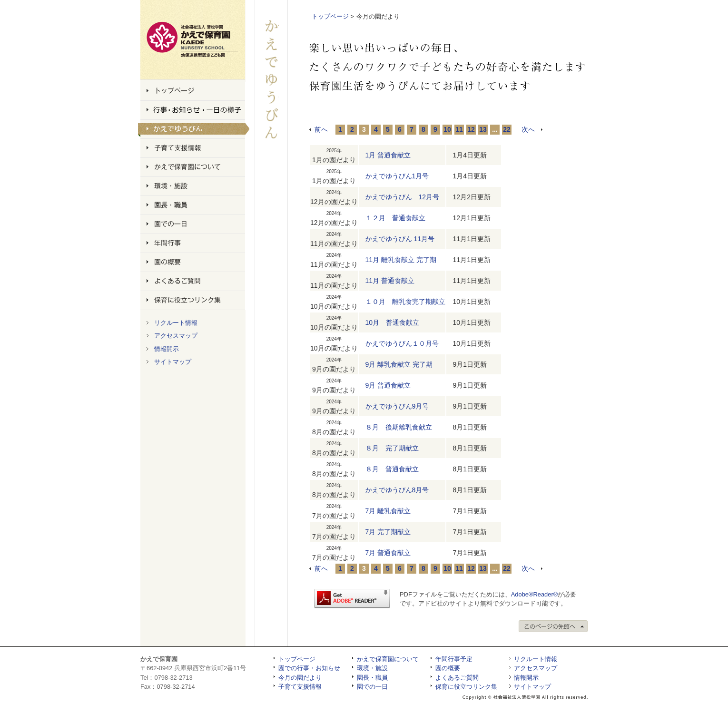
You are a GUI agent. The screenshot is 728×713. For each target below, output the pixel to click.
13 (483, 129)
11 (459, 129)
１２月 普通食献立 (395, 218)
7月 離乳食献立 (388, 511)
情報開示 (167, 349)
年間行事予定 (454, 659)
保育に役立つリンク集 (466, 687)
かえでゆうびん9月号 (397, 406)
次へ (528, 129)
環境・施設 (372, 668)
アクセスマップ (176, 336)
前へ (321, 129)
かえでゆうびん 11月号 (400, 239)
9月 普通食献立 (388, 385)
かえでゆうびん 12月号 (403, 197)
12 (471, 129)
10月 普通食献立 (393, 322)
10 (447, 129)
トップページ (330, 16)
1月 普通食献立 (388, 155)
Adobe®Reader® (534, 594)
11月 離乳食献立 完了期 (401, 260)
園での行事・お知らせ (309, 668)
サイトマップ (173, 362)
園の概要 (448, 668)
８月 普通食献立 (392, 469)
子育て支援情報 (300, 687)
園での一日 (372, 687)
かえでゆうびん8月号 (397, 490)
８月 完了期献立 (392, 448)
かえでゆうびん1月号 (397, 176)
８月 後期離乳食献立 (399, 427)
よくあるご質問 (457, 678)
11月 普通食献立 (390, 281)
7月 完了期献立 (388, 532)
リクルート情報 (176, 323)
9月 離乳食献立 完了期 (399, 364)
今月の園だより (300, 678)
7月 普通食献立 (388, 553)
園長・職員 (372, 678)
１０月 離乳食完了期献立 (405, 302)
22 (507, 129)
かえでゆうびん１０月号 (402, 343)
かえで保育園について (388, 659)
